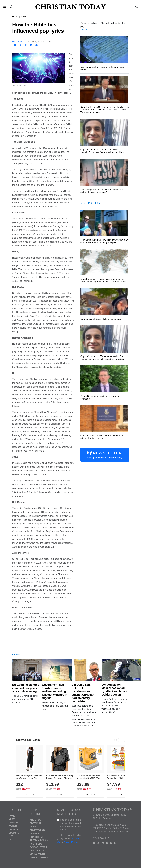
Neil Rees (17, 42)
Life (11, 836)
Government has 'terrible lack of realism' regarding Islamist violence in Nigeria (55, 691)
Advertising (37, 830)
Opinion (13, 823)
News (24, 17)
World (13, 826)
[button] (4, 7)
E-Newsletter (38, 847)
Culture (14, 833)
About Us (35, 820)
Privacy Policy (39, 840)
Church (13, 829)
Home (15, 17)
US (10, 840)
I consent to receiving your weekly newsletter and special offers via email (72, 825)
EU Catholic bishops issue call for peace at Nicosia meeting (26, 688)
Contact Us (37, 851)
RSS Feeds (36, 844)
